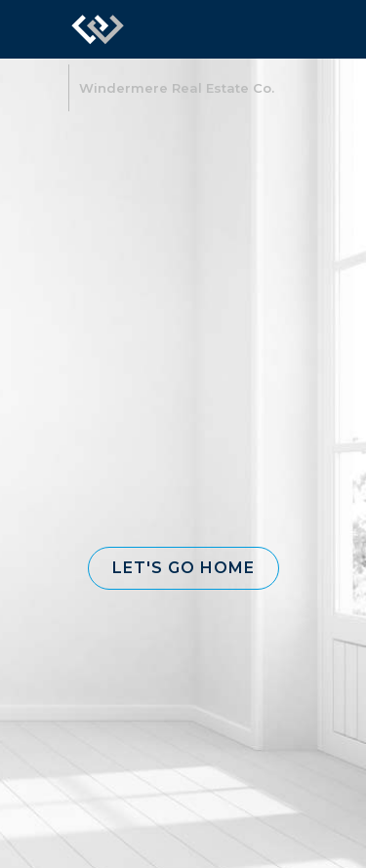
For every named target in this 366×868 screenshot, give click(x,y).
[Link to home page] (98, 29)
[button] (183, 568)
